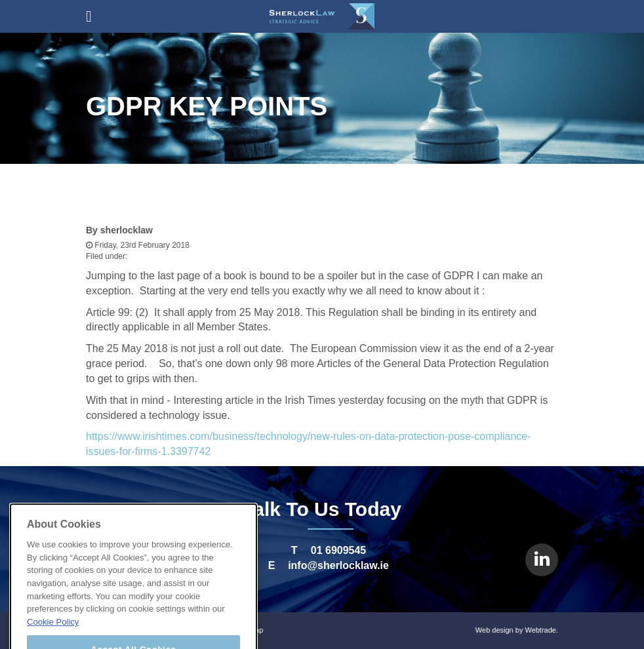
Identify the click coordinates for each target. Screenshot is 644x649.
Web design (494, 630)
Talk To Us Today (322, 509)
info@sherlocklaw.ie (338, 565)
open (89, 16)
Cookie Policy (53, 641)
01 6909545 (339, 550)
